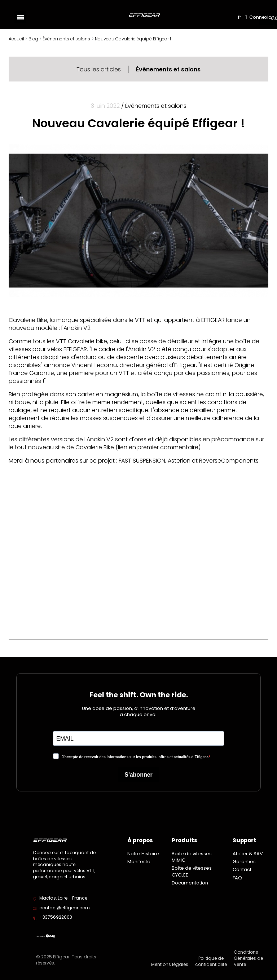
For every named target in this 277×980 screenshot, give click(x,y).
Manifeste (139, 862)
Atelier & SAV (248, 854)
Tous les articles (99, 69)
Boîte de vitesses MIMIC (192, 857)
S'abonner (138, 775)
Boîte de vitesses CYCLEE (192, 871)
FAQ (237, 878)
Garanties (244, 862)
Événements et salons (168, 69)
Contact (242, 869)
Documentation (190, 883)
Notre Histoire (143, 854)
